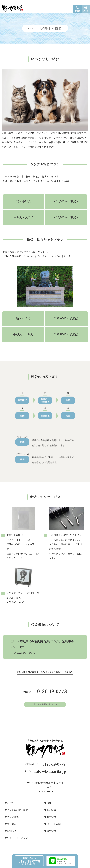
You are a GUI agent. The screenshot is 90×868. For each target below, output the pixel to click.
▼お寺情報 (50, 817)
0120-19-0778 (54, 764)
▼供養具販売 (12, 817)
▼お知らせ (10, 831)
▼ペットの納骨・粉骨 (16, 810)
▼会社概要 (10, 824)
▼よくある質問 (52, 824)
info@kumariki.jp (50, 771)
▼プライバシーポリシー (17, 838)
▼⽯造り (9, 803)
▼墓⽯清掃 (50, 810)
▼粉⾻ (48, 803)
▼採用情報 (50, 831)
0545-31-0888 (45, 791)
